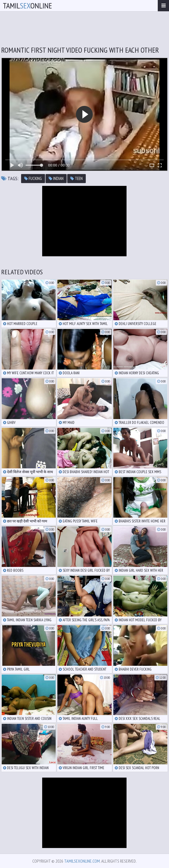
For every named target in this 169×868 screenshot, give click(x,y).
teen (76, 178)
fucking (33, 178)
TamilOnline (27, 5)
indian (56, 178)
